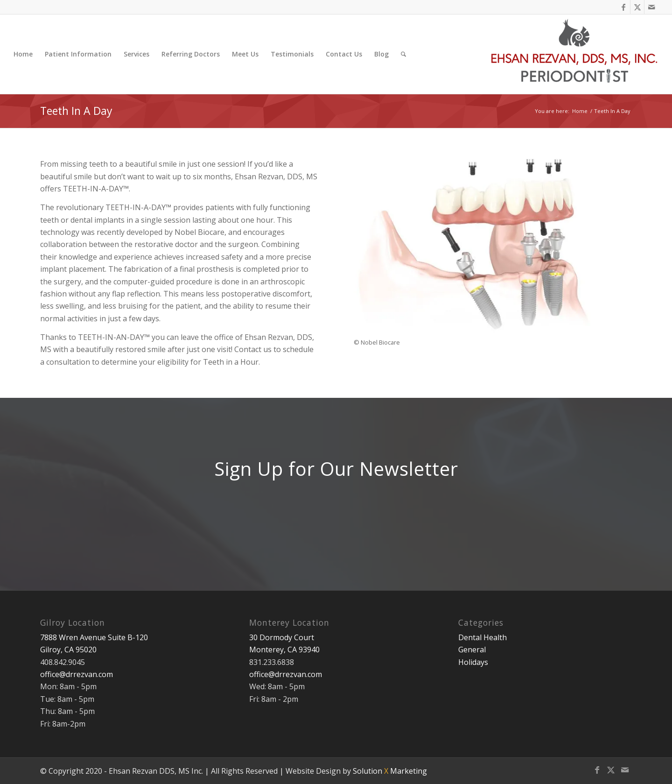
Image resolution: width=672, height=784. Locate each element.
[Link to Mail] (651, 7)
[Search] (403, 54)
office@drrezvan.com (77, 674)
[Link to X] (637, 7)
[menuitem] (23, 54)
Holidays (473, 662)
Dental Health (483, 637)
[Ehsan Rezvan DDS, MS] (575, 54)
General (472, 650)
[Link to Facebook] (623, 7)
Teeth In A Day (76, 111)
